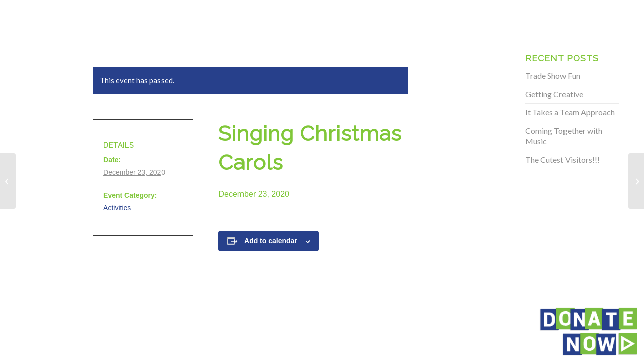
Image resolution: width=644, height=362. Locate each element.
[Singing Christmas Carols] (8, 181)
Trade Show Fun (553, 76)
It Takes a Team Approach (570, 112)
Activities (117, 208)
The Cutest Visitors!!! (562, 160)
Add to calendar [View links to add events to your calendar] (271, 241)
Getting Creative (554, 94)
